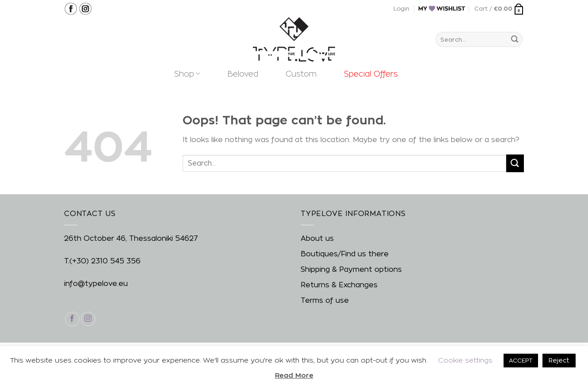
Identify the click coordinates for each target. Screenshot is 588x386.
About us (317, 238)
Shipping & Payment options (351, 269)
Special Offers (371, 74)
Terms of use (325, 300)
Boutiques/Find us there (345, 254)
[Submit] (515, 39)
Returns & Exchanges (339, 285)
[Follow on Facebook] (72, 319)
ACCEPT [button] (521, 360)
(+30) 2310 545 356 (105, 261)
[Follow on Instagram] (88, 319)
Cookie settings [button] (465, 360)
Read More (294, 375)
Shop (187, 74)
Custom (301, 74)
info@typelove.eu (96, 284)
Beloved (243, 74)
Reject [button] (559, 360)
